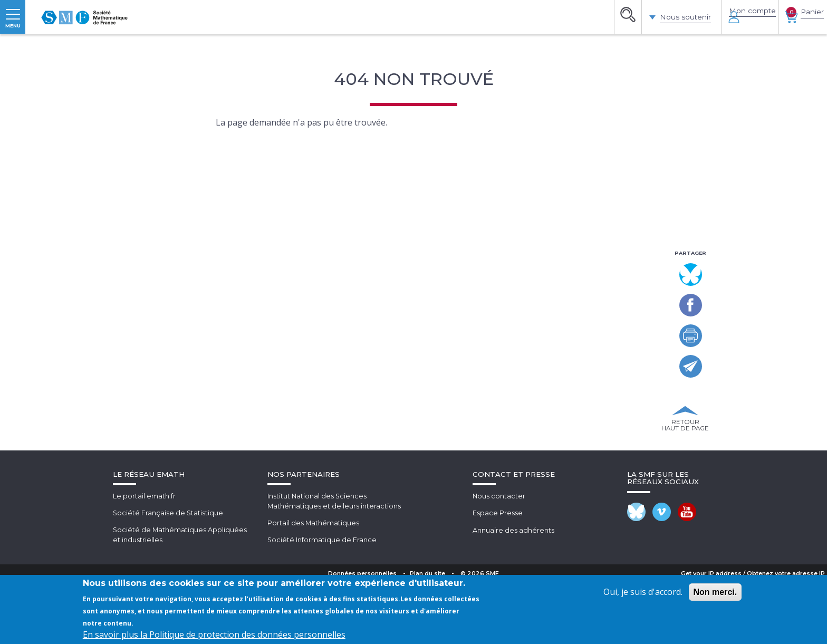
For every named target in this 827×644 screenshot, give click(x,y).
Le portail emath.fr (144, 557)
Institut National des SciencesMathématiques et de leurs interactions (334, 562)
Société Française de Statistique (169, 574)
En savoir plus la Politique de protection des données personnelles (214, 635)
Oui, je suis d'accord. (643, 592)
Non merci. (715, 592)
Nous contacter (499, 557)
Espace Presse (498, 574)
